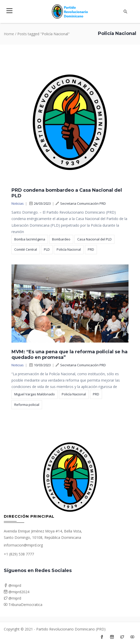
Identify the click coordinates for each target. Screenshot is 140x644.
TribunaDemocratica (23, 605)
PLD (47, 249)
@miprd (12, 585)
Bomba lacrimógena (30, 239)
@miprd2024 (17, 592)
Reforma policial (27, 405)
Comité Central (26, 249)
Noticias (18, 203)
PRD (91, 249)
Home (9, 34)
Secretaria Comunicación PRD (81, 203)
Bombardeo (61, 239)
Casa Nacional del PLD (94, 239)
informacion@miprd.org (23, 545)
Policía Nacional (69, 249)
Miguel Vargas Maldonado (35, 394)
